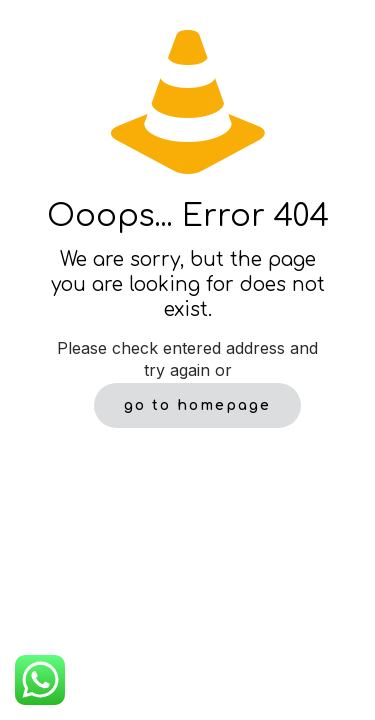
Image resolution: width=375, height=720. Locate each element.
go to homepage (197, 405)
